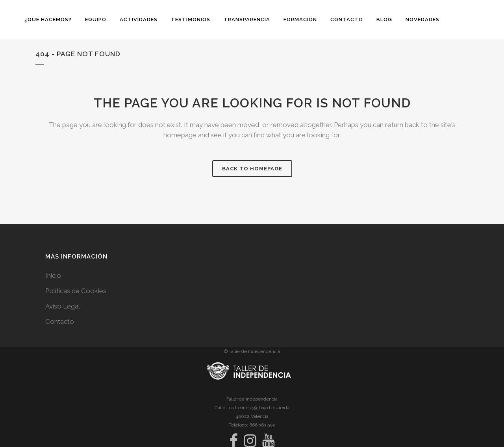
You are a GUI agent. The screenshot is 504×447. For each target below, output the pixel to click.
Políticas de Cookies (76, 291)
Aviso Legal (63, 306)
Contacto (60, 321)
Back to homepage (252, 169)
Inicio (53, 275)
